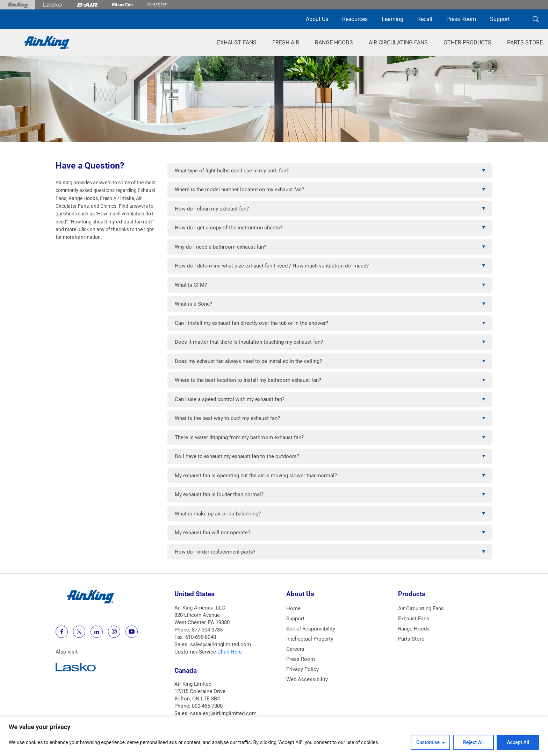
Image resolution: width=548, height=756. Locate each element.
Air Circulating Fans (398, 42)
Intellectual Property (310, 639)
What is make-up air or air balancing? (218, 514)
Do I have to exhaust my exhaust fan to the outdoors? (237, 456)
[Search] (536, 19)
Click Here (230, 652)
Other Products (467, 42)
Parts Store (525, 42)
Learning (392, 19)
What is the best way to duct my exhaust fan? (227, 418)
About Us (317, 19)
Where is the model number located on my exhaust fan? (239, 190)
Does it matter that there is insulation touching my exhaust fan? (249, 342)
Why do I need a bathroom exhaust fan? (221, 247)
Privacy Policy (302, 669)
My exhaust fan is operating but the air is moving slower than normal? (256, 476)
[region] (274, 736)
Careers (295, 649)
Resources (355, 19)
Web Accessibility (307, 679)
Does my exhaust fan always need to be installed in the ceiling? (248, 361)
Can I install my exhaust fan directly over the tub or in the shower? (251, 323)
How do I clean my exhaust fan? (212, 209)
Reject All (473, 742)
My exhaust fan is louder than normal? (219, 494)
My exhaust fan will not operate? (212, 533)
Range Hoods (334, 42)
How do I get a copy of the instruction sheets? (229, 228)
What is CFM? (191, 285)
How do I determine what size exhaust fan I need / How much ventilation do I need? (272, 266)
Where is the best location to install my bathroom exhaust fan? (248, 380)
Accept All (518, 742)
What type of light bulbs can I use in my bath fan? (232, 171)
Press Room (461, 19)
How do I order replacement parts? (215, 552)
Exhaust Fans (237, 42)
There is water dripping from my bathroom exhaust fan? (239, 437)
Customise (428, 742)
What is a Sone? (193, 304)
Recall (425, 19)
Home (293, 608)
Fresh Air (286, 42)
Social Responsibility (311, 629)
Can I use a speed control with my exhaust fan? (230, 399)
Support (500, 19)
